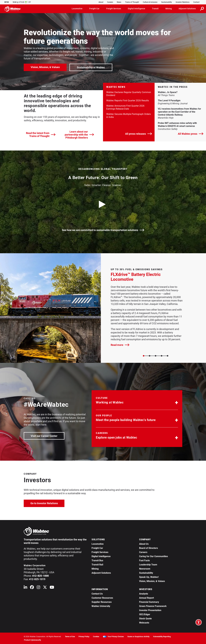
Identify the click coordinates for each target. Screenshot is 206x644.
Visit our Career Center (47, 436)
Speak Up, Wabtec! (149, 577)
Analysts (144, 594)
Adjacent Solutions (101, 573)
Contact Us (97, 594)
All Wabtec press (191, 134)
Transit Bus (97, 560)
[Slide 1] (150, 356)
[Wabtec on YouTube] (52, 588)
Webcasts (144, 623)
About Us (144, 544)
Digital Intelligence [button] (136, 9)
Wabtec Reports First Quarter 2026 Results (128, 101)
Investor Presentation (150, 610)
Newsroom (145, 569)
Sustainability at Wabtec (91, 67)
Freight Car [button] (94, 9)
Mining (95, 569)
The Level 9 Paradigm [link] (180, 100)
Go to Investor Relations (47, 503)
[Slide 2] (156, 356)
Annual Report (146, 598)
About (101, 2)
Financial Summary (149, 602)
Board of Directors (148, 548)
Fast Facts (144, 560)
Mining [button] (169, 9)
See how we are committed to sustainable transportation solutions (103, 230)
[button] (137, 401)
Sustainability (167, 2)
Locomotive (98, 544)
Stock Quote (145, 619)
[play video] (103, 204)
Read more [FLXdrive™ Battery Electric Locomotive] (120, 345)
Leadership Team (148, 565)
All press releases (139, 134)
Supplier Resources (102, 602)
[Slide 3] (162, 356)
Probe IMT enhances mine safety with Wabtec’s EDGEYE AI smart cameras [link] (180, 125)
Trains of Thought (132, 2)
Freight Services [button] (114, 9)
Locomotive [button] (77, 9)
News (119, 2)
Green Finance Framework (153, 606)
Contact (196, 2)
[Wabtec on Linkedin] (25, 588)
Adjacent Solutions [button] (187, 9)
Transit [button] (155, 9)
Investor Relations (183, 2)
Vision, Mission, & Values (45, 67)
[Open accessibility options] (199, 622)
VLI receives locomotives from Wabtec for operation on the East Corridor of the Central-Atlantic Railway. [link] (180, 112)
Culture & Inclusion (150, 2)
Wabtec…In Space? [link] (178, 92)
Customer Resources (102, 598)
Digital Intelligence (101, 556)
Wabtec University (101, 606)
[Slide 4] (168, 356)
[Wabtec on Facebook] (32, 588)
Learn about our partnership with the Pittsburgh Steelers (79, 135)
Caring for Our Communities (153, 556)
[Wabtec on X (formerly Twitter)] (45, 588)
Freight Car (97, 548)
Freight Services (100, 552)
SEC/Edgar (145, 614)
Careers (110, 2)
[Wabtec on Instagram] (38, 588)
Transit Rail (97, 565)
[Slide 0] (144, 356)
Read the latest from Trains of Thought (41, 135)
